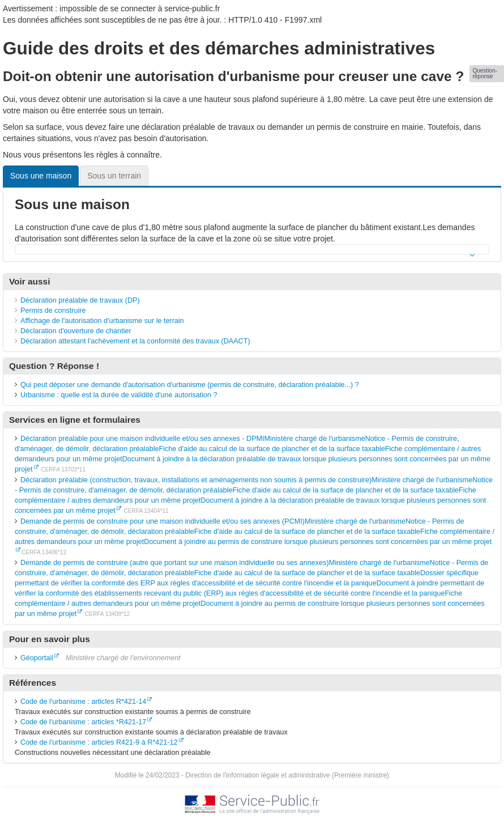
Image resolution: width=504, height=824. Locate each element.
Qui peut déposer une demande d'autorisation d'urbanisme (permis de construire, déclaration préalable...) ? (190, 385)
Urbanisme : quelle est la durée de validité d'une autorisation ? (119, 395)
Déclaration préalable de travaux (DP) (80, 300)
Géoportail (37, 658)
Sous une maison (41, 176)
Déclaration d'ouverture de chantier (76, 331)
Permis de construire (53, 311)
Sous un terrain (114, 176)
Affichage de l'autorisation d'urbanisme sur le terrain (102, 321)
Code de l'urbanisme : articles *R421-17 (83, 722)
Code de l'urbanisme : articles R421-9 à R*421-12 (99, 742)
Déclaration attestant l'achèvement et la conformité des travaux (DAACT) (135, 341)
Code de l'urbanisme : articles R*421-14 (83, 702)
